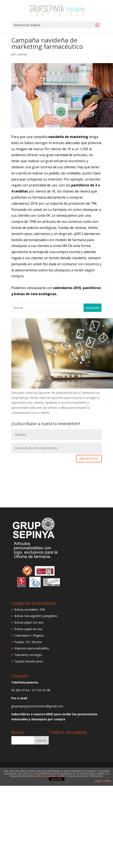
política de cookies (45, 776)
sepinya (22, 54)
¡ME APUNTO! (89, 459)
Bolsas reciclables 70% (30, 610)
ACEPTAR (56, 779)
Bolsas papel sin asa (28, 629)
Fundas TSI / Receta (28, 642)
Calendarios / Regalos (29, 635)
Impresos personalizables (32, 648)
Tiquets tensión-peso (29, 661)
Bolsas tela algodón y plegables (36, 616)
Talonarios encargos (28, 655)
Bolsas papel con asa (29, 622)
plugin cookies (103, 781)
